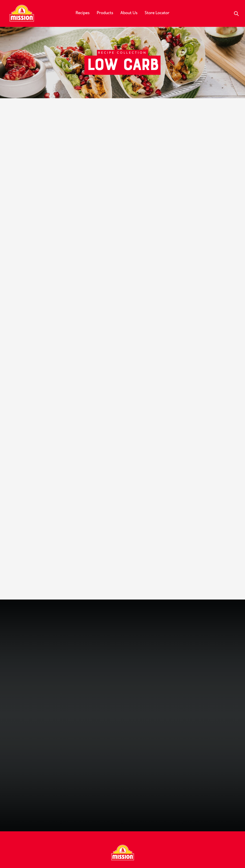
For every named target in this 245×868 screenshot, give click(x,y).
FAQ (70, 820)
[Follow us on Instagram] (116, 788)
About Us (129, 13)
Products (105, 13)
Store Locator (157, 13)
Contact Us (92, 820)
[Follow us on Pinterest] (143, 788)
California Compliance (136, 858)
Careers (50, 820)
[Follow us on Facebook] (89, 788)
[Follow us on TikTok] (156, 788)
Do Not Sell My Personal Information (194, 858)
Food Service (123, 820)
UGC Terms (96, 858)
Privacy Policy (158, 820)
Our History (23, 820)
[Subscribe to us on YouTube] (129, 788)
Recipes (83, 13)
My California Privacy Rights (207, 820)
